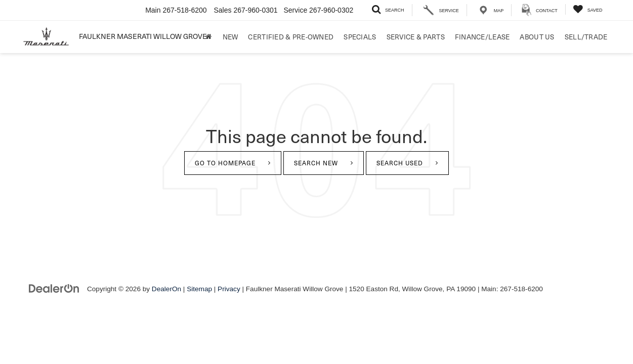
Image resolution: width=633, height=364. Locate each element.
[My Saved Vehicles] (588, 9)
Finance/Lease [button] (482, 37)
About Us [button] (537, 37)
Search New (316, 163)
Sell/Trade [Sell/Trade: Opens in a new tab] (586, 37)
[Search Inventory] (388, 9)
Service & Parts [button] (416, 37)
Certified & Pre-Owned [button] (291, 37)
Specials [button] (360, 37)
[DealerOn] (54, 288)
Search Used (400, 163)
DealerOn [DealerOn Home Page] (166, 289)
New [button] (230, 37)
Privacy (229, 289)
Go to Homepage (225, 163)
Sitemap (199, 289)
